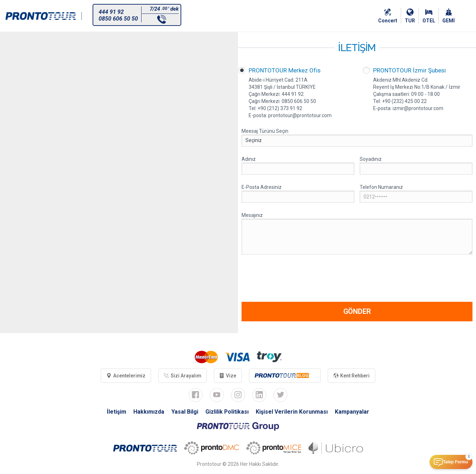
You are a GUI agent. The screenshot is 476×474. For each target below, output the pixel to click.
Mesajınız (252, 215)
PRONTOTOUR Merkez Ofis (285, 70)
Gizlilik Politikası (227, 412)
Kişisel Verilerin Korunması (292, 412)
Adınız (249, 159)
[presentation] (295, 279)
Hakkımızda (149, 412)
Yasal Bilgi (185, 412)
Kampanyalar (352, 412)
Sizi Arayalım (182, 376)
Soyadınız (371, 159)
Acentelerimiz (125, 376)
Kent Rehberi (352, 376)
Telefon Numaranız (381, 187)
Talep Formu (455, 462)
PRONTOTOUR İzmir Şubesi (409, 70)
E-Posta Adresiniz (262, 187)
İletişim (117, 412)
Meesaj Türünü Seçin (265, 131)
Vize (228, 376)
